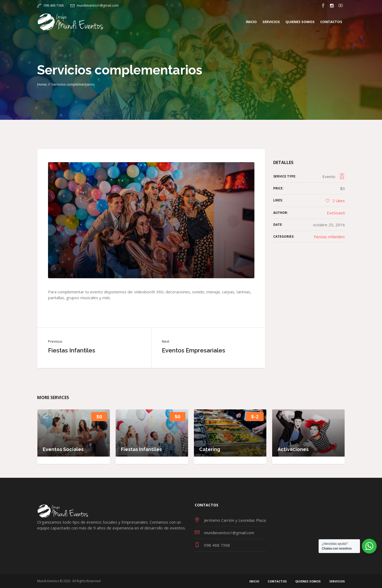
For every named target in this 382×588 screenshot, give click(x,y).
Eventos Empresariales (194, 350)
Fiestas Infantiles (72, 350)
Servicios (337, 581)
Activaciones (293, 449)
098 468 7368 (54, 5)
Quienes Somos (308, 581)
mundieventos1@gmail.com (98, 5)
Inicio (254, 581)
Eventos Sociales (63, 449)
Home (42, 84)
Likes (338, 201)
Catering (210, 449)
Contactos (277, 581)
